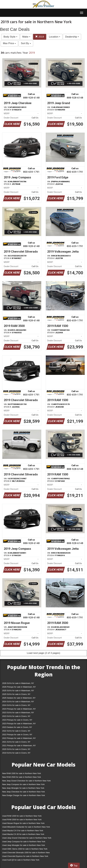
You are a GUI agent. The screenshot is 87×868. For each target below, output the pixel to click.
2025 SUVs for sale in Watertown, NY (18, 691)
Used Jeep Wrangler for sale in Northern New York (24, 845)
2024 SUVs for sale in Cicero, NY (16, 705)
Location (55, 37)
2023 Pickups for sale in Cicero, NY (17, 720)
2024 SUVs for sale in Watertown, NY (18, 702)
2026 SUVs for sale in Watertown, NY (18, 683)
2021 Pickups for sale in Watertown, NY (19, 746)
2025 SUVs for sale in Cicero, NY (16, 694)
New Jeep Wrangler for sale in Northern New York (23, 788)
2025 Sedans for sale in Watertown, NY (19, 698)
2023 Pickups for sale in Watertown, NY (19, 724)
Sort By (26, 43)
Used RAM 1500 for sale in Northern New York (22, 816)
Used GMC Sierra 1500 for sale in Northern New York (25, 849)
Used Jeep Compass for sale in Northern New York (24, 842)
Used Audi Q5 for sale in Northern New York (21, 860)
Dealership (72, 37)
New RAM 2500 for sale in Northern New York (22, 777)
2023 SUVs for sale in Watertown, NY (18, 713)
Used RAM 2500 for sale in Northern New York (22, 820)
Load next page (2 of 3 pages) (43, 653)
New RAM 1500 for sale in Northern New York (22, 773)
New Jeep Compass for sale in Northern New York (23, 784)
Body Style (10, 37)
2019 (40, 37)
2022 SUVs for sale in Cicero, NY (16, 731)
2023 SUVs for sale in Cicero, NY (16, 716)
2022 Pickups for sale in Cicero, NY (17, 735)
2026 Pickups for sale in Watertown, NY (19, 687)
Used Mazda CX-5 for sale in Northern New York (23, 831)
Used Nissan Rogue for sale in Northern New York (23, 823)
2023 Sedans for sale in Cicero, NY (17, 727)
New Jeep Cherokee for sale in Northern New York (23, 792)
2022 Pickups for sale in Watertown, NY (19, 738)
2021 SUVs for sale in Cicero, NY (16, 742)
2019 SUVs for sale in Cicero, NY (16, 753)
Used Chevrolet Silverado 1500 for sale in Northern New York (26, 853)
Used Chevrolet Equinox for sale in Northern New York (25, 856)
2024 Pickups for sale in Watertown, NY (19, 709)
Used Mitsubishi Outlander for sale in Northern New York (26, 827)
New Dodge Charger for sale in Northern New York (24, 795)
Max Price (9, 43)
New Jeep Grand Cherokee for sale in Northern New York (26, 781)
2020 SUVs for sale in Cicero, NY (16, 749)
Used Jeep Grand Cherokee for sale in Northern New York (27, 838)
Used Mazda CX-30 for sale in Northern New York (23, 834)
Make (26, 37)
